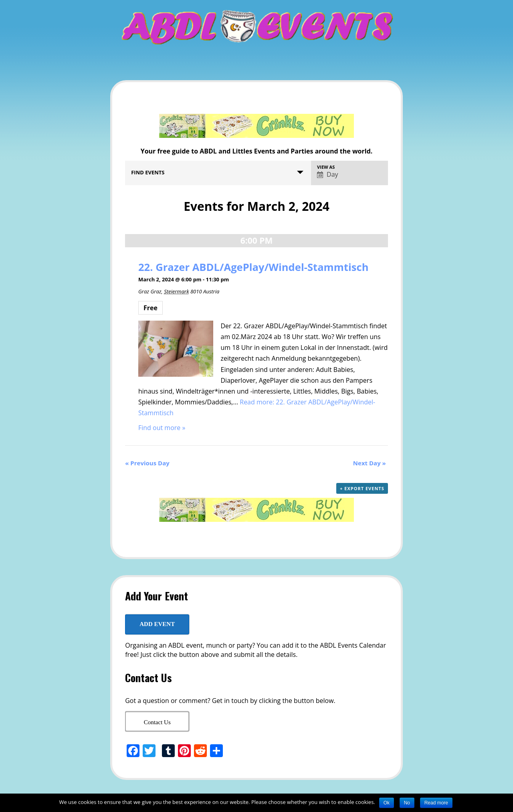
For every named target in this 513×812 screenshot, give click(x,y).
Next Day (370, 463)
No (407, 803)
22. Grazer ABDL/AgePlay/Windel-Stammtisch (253, 267)
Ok (387, 803)
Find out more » (162, 428)
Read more (436, 803)
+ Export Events (362, 488)
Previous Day (147, 463)
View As (326, 167)
